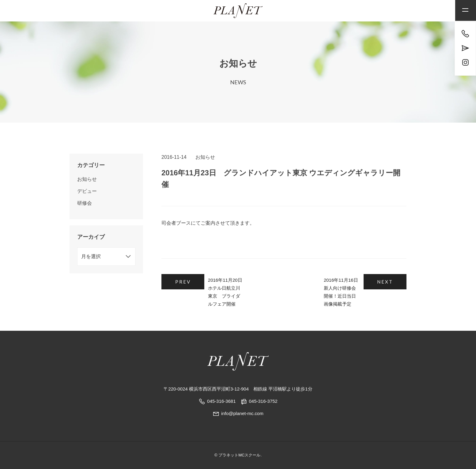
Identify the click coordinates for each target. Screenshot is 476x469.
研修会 (85, 203)
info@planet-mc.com (238, 413)
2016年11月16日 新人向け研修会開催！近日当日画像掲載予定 (326, 288)
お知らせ (205, 157)
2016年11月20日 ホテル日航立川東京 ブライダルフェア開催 (240, 288)
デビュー (87, 191)
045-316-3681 (221, 401)
